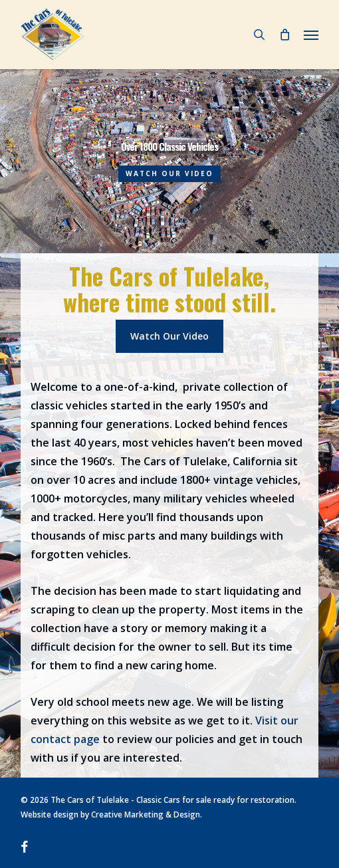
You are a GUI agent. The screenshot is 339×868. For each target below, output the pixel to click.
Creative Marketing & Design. (147, 814)
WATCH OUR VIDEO (169, 173)
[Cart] (284, 35)
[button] (311, 35)
